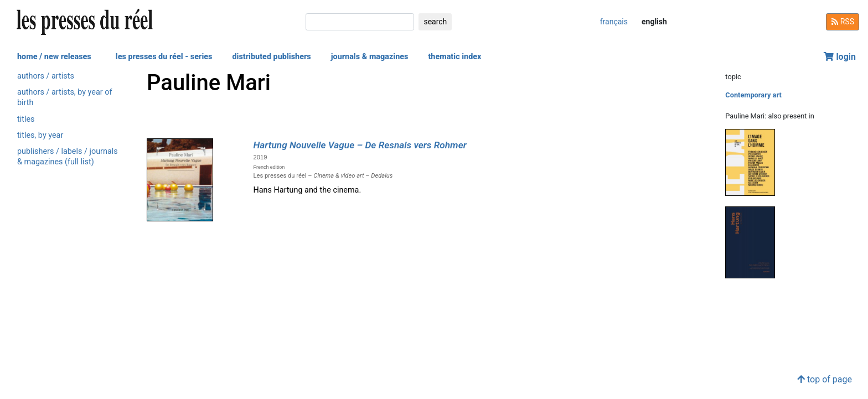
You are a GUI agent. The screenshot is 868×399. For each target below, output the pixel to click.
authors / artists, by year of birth (64, 97)
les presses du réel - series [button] (164, 57)
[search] (360, 22)
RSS (843, 22)
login (840, 57)
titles (26, 119)
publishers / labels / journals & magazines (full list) (68, 157)
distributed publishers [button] (271, 57)
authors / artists (46, 76)
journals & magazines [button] (370, 57)
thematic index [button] (454, 57)
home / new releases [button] (54, 57)
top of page (825, 379)
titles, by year (40, 135)
